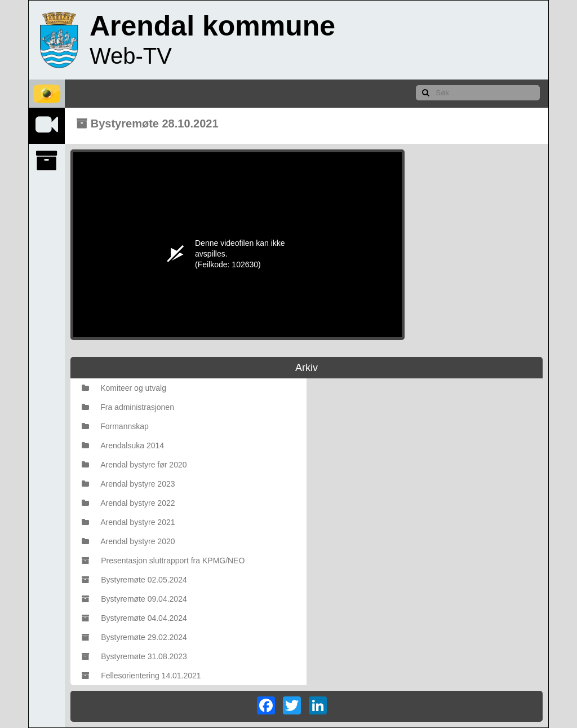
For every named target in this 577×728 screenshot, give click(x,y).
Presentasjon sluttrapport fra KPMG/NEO (163, 561)
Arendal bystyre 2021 (128, 522)
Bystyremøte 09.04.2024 (134, 599)
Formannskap (115, 426)
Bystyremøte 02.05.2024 (134, 580)
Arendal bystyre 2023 (128, 484)
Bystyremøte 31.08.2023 (134, 656)
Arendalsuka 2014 (123, 445)
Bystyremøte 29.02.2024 (134, 637)
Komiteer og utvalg (124, 388)
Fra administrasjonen (128, 407)
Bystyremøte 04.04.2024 (134, 618)
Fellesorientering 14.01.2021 (141, 676)
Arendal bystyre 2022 (128, 503)
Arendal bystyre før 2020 (134, 465)
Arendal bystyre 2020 (128, 541)
